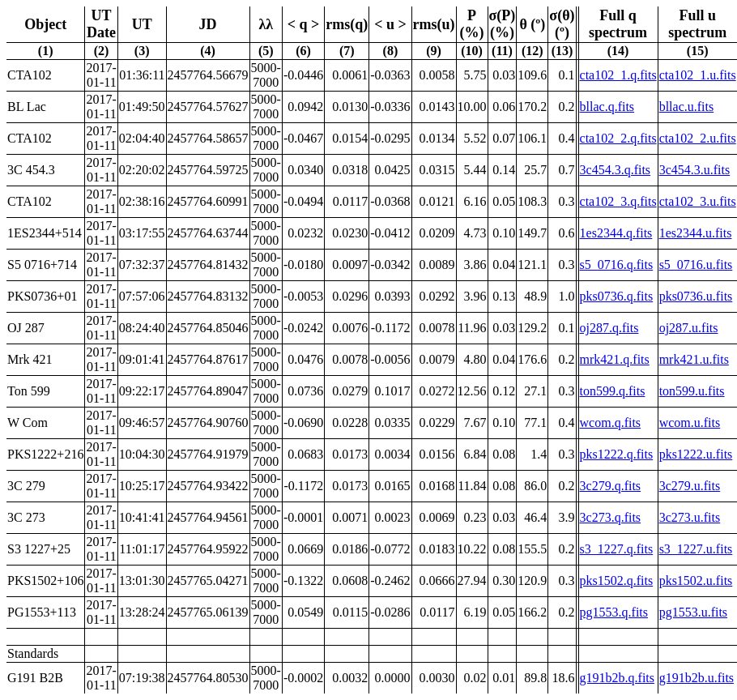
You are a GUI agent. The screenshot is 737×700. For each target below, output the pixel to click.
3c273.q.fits (611, 517)
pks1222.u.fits (696, 454)
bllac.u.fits (687, 107)
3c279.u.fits (690, 486)
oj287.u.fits (689, 328)
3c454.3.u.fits (695, 170)
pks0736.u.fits (696, 296)
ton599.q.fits (613, 391)
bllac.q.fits (607, 107)
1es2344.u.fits (696, 233)
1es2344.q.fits (616, 233)
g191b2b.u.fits (697, 678)
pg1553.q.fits (614, 612)
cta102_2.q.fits (618, 138)
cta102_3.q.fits (618, 201)
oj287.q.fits (609, 328)
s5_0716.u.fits (696, 265)
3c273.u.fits (690, 517)
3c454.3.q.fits (616, 170)
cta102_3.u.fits (698, 201)
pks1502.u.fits (696, 580)
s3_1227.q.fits (617, 549)
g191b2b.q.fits (617, 678)
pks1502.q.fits (617, 580)
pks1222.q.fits (617, 454)
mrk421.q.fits (615, 359)
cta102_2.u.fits (698, 138)
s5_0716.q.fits (617, 265)
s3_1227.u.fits (696, 549)
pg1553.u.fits (693, 612)
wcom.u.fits (690, 423)
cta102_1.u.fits (698, 75)
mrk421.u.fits (694, 359)
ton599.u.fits (692, 391)
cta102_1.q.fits (618, 75)
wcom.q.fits (611, 423)
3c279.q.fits (611, 486)
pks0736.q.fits (617, 296)
